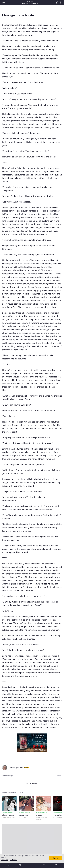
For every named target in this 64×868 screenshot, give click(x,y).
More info (4, 860)
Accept (56, 858)
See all (60, 776)
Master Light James (16, 768)
